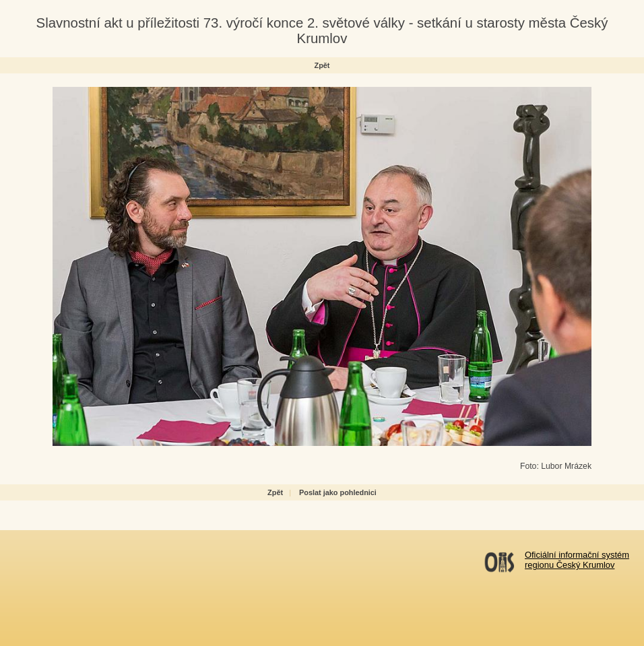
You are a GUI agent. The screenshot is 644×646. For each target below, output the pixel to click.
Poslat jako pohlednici (338, 492)
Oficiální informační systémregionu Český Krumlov (577, 560)
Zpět (322, 65)
